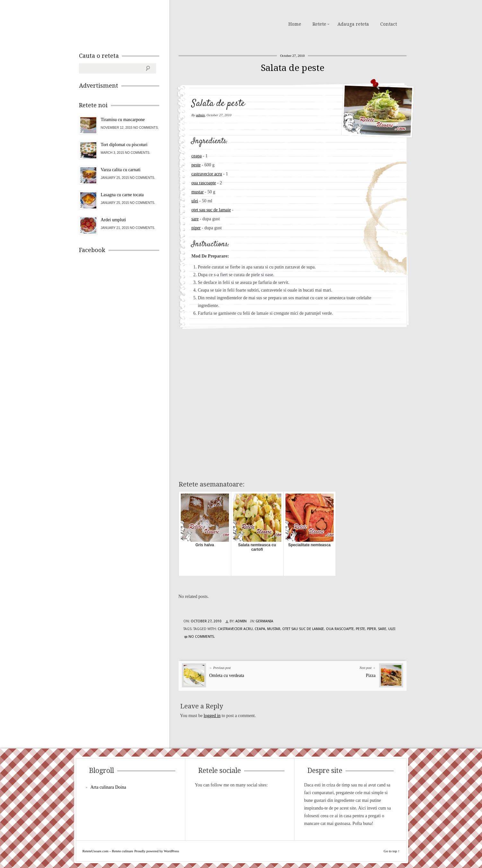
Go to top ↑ (392, 851)
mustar (197, 192)
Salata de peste (293, 68)
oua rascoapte (204, 183)
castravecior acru (207, 174)
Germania (264, 621)
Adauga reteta (353, 24)
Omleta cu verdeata (227, 675)
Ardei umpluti (114, 220)
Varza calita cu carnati (121, 170)
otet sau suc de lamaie (211, 210)
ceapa (197, 156)
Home (295, 24)
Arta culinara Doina (108, 787)
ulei (195, 201)
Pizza (371, 675)
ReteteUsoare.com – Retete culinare (125, 23)
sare (195, 219)
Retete (319, 24)
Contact (389, 24)
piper (196, 228)
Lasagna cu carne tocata (122, 195)
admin (200, 115)
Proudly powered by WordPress (157, 851)
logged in (212, 716)
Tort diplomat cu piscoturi (124, 145)
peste (196, 165)
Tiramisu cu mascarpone (123, 120)
